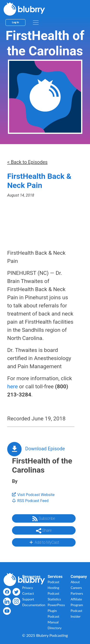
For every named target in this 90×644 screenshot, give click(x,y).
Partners (77, 593)
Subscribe (44, 519)
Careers (76, 588)
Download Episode (45, 449)
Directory (55, 628)
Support (28, 599)
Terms (27, 582)
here (12, 387)
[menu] (36, 23)
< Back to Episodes (27, 162)
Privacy (28, 588)
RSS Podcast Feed (30, 501)
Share (44, 531)
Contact (28, 593)
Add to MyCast (44, 542)
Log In (15, 22)
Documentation (34, 605)
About (75, 582)
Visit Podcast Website (33, 495)
